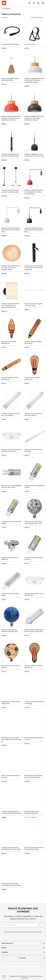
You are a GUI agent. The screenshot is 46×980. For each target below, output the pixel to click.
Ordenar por (34, 17)
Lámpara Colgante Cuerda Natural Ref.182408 (10, 79)
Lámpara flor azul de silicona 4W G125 (11, 667)
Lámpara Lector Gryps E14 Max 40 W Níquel (34, 703)
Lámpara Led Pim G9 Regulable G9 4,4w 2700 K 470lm (11, 487)
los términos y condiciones (19, 932)
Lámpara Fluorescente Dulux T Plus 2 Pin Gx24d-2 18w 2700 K (34, 631)
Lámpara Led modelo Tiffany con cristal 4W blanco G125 (34, 523)
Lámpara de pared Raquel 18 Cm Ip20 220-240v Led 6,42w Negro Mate (34, 268)
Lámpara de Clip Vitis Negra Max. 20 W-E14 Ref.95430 (33, 776)
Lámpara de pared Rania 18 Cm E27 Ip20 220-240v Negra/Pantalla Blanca (10, 306)
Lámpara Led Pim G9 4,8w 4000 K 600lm (34, 487)
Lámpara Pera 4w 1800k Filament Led (32, 378)
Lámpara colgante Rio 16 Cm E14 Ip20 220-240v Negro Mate (34, 155)
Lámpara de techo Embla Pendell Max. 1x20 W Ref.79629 (11, 884)
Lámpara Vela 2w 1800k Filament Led (9, 343)
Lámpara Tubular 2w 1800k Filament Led (10, 378)
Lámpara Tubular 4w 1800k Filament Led (33, 343)
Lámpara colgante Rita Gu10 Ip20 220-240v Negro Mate (10, 155)
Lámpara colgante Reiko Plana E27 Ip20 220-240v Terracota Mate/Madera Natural (11, 118)
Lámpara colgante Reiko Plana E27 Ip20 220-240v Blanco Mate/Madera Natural (34, 80)
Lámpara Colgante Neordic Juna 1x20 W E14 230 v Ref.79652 (11, 812)
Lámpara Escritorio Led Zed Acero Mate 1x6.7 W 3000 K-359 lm (11, 740)
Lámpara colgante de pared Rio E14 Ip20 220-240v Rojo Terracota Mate (34, 192)
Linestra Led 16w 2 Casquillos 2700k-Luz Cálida (34, 305)
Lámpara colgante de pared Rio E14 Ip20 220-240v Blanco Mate (11, 230)
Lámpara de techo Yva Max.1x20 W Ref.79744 (32, 812)
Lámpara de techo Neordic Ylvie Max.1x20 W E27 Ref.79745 (11, 849)
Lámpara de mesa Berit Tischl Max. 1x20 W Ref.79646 (34, 849)
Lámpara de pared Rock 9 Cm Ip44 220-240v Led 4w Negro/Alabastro (11, 268)
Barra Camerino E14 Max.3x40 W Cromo (11, 776)
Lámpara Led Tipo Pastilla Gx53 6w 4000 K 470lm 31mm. (11, 451)
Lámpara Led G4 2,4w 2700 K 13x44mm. (34, 559)
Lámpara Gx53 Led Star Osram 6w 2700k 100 (34, 595)
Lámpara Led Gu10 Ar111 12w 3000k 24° (10, 559)
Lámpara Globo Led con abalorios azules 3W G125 (10, 631)
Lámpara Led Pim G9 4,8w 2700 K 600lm (11, 523)
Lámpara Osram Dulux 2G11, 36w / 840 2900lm (33, 415)
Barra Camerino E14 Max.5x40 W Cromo (34, 739)
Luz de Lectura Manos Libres (10, 44)
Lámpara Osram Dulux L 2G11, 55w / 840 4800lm (10, 415)
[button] (4, 977)
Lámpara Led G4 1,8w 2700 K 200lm (10, 595)
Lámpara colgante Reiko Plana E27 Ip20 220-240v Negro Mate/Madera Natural (34, 118)
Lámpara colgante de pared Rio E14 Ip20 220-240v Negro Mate (34, 230)
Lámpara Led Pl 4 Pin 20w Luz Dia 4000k (34, 451)
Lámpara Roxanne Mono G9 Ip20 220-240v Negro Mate (10, 191)
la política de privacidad (34, 932)
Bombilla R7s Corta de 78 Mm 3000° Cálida (11, 703)
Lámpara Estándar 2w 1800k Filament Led (33, 667)
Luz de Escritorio (30, 44)
